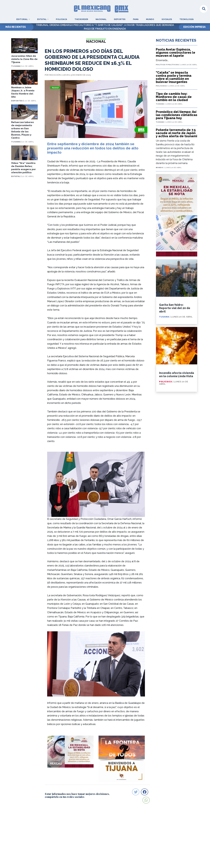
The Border (81, 19)
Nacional (101, 19)
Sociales (167, 19)
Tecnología (187, 19)
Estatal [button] (42, 19)
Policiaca (61, 19)
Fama (136, 19)
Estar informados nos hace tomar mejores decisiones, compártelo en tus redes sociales (77, 795)
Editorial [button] (22, 19)
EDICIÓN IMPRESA (195, 27)
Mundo (150, 19)
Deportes (120, 19)
